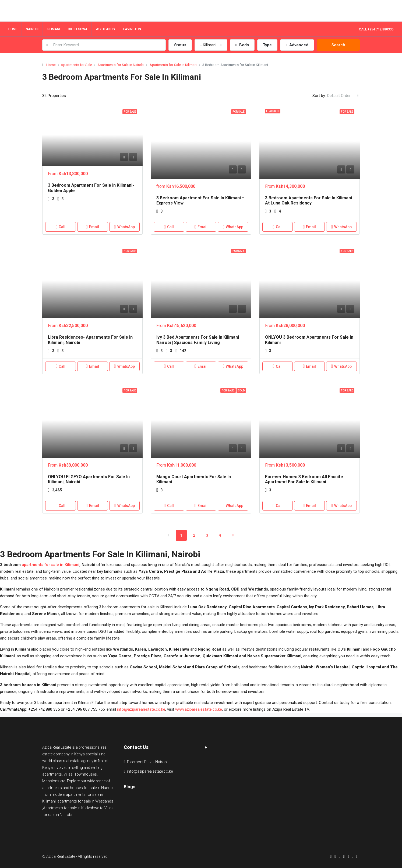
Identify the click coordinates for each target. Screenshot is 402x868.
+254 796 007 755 (81, 709)
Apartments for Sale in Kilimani (173, 65)
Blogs (130, 787)
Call (61, 227)
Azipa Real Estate (57, 747)
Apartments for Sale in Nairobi (121, 65)
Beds (242, 45)
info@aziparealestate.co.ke (141, 709)
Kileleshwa (78, 29)
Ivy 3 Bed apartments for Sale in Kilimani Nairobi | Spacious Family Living (198, 340)
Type (267, 45)
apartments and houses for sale (69, 788)
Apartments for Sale (76, 65)
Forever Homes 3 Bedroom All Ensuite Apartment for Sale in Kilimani (304, 479)
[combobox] (211, 45)
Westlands (105, 29)
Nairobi (32, 29)
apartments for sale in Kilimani (51, 565)
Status (180, 45)
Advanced (297, 45)
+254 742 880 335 (44, 709)
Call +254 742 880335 (376, 29)
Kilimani (53, 29)
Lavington (132, 29)
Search (338, 45)
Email (93, 227)
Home (13, 29)
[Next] (233, 535)
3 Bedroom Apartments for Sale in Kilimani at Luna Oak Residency (308, 200)
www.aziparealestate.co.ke (199, 709)
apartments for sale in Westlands (85, 801)
